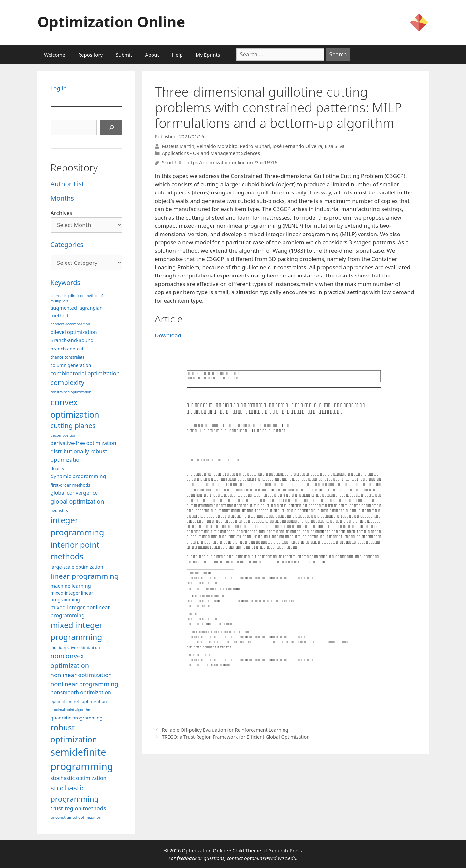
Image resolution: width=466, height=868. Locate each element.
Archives (61, 213)
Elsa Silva (335, 146)
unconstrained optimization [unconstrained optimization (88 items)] (76, 817)
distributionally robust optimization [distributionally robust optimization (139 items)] (79, 455)
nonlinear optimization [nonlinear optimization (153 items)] (81, 675)
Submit (124, 55)
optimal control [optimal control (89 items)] (65, 701)
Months (62, 198)
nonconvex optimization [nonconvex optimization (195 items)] (70, 661)
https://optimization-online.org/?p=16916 (232, 163)
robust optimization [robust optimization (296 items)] (74, 733)
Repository (90, 55)
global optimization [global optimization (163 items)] (77, 501)
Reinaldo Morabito (217, 146)
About (152, 55)
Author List (67, 184)
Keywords (65, 283)
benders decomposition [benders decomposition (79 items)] (70, 324)
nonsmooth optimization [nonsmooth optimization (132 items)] (81, 692)
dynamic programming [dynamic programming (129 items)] (78, 476)
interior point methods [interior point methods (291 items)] (75, 550)
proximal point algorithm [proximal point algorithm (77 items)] (71, 710)
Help (177, 55)
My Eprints (208, 55)
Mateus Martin (178, 146)
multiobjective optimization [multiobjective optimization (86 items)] (75, 647)
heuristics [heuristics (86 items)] (59, 510)
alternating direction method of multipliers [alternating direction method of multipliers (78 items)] (77, 298)
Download (168, 335)
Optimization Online (111, 22)
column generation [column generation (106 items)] (71, 365)
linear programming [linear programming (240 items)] (85, 576)
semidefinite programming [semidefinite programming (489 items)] (82, 759)
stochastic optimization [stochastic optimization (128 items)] (78, 778)
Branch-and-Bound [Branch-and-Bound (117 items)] (72, 340)
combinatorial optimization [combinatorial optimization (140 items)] (85, 373)
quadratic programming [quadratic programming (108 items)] (76, 718)
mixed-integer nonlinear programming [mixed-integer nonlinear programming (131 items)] (80, 611)
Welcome (55, 55)
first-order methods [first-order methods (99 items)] (70, 485)
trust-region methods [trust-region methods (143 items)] (78, 808)
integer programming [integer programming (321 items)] (77, 526)
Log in (58, 88)
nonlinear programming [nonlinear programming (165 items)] (84, 684)
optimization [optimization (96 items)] (94, 701)
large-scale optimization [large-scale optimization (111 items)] (77, 567)
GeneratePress (285, 850)
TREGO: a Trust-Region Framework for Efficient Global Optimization (236, 737)
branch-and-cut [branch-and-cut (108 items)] (67, 349)
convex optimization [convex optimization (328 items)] (75, 408)
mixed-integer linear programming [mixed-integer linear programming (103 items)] (72, 596)
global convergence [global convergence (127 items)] (74, 493)
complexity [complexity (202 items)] (67, 382)
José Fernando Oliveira (297, 146)
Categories (67, 244)
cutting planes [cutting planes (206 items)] (73, 425)
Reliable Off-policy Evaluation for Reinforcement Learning (225, 730)
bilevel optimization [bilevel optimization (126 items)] (74, 332)
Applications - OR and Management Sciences (211, 153)
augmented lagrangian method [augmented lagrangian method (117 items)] (77, 311)
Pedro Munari (255, 146)
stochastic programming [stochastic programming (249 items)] (75, 793)
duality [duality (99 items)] (57, 468)
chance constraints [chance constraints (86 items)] (67, 357)
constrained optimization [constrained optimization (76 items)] (71, 392)
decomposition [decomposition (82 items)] (64, 435)
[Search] (111, 127)
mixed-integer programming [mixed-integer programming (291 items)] (77, 631)
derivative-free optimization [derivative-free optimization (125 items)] (83, 443)
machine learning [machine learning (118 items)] (71, 586)
